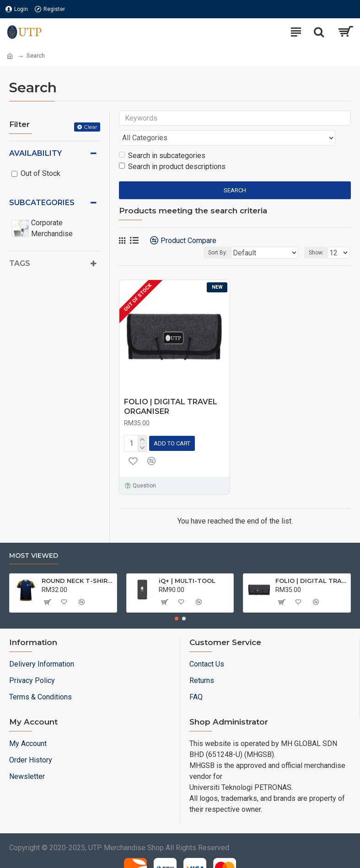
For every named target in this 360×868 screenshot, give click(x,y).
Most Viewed (34, 537)
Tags (20, 263)
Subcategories (42, 203)
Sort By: (216, 235)
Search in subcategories (162, 138)
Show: (316, 235)
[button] (177, 599)
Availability (35, 153)
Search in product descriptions (172, 149)
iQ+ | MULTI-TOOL (187, 561)
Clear (91, 127)
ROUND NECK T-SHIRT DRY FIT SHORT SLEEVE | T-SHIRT (78, 561)
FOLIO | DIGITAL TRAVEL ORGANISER (171, 389)
